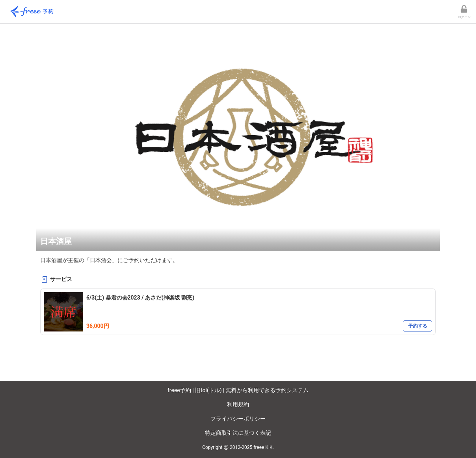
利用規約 (238, 404)
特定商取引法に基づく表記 (238, 433)
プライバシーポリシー (238, 419)
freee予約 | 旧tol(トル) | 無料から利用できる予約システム (238, 390)
